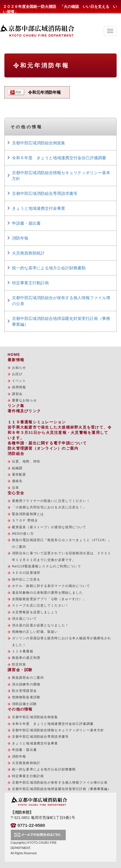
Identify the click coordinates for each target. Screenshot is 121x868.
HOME (14, 355)
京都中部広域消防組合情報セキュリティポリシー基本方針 (61, 176)
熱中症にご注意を (26, 579)
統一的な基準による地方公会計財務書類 (49, 268)
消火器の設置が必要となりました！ (40, 625)
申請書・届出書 (26, 223)
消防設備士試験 (24, 704)
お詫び (17, 374)
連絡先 (17, 481)
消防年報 (20, 238)
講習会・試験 (20, 670)
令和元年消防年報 (44, 92)
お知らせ (19, 368)
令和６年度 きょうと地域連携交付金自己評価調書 (59, 158)
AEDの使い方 (23, 533)
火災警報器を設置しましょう (35, 612)
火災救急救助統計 (28, 253)
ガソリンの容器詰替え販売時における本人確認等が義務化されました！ (62, 641)
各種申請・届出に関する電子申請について (47, 443)
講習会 (17, 394)
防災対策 (19, 664)
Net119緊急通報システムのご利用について (47, 566)
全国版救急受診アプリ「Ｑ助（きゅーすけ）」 (49, 599)
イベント (19, 381)
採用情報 (19, 387)
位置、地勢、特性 (26, 461)
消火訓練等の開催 (26, 684)
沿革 (15, 488)
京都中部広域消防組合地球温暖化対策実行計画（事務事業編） (61, 321)
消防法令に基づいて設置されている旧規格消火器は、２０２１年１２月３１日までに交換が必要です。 (62, 556)
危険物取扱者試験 (26, 697)
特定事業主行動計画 (30, 283)
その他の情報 (20, 709)
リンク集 (16, 406)
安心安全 (16, 493)
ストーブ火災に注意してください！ (40, 605)
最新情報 (16, 360)
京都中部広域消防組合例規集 (39, 143)
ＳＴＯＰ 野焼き (25, 520)
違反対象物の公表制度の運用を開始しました (47, 592)
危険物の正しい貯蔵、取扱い (35, 632)
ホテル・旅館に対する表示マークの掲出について (51, 586)
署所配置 (19, 474)
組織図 (17, 468)
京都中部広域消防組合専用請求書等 (45, 193)
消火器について (24, 618)
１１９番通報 (23, 651)
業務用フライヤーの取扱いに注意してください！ (51, 501)
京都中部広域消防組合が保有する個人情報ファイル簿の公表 (61, 301)
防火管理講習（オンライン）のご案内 (43, 448)
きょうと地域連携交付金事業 (39, 208)
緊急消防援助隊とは (28, 514)
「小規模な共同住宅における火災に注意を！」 (49, 507)
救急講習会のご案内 (28, 678)
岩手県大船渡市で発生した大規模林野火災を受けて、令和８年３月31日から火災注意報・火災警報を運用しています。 (60, 433)
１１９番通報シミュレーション (37, 422)
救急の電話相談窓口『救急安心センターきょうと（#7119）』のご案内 (62, 543)
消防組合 (16, 454)
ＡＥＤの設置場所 (26, 573)
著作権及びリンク (24, 411)
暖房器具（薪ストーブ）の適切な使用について (49, 527)
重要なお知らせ (24, 400)
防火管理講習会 (24, 691)
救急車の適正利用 (26, 658)
